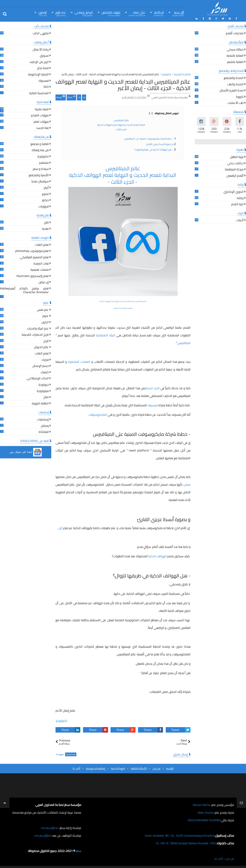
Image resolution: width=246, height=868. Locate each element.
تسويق (44, 56)
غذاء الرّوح (60, 13)
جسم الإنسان (41, 366)
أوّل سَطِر (178, 13)
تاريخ (46, 341)
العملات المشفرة (79, 361)
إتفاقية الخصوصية (95, 768)
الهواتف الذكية (157, 556)
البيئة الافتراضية (106, 335)
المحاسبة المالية (39, 93)
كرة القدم (237, 204)
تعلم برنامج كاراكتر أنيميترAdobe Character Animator (24, 290)
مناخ (46, 397)
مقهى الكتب (41, 33)
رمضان (45, 426)
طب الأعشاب (235, 103)
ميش (187, 484)
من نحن (156, 768)
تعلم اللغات (42, 245)
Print (71, 97)
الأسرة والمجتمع (39, 175)
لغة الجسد (42, 128)
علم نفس (43, 310)
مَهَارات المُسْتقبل (111, 13)
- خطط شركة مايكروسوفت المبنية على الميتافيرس (148, 138)
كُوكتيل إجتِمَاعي (84, 13)
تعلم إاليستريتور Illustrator (33, 276)
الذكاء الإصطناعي (38, 378)
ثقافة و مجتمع (40, 144)
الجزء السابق (153, 388)
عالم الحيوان (41, 347)
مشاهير (44, 163)
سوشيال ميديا (40, 181)
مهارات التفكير (40, 115)
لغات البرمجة (41, 263)
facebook (71, 754)
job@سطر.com (42, 835)
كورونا (240, 97)
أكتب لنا (76, 768)
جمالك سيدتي (235, 49)
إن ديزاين (44, 282)
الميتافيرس (184, 342)
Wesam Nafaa (201, 804)
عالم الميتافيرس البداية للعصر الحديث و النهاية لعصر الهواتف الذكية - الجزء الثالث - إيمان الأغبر (123, 84)
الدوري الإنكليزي (233, 192)
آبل (61, 527)
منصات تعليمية (40, 270)
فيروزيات (44, 206)
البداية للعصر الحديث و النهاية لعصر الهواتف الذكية (121, 124)
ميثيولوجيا (43, 391)
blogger (60, 754)
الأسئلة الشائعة (139, 768)
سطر (78, 851)
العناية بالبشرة (235, 56)
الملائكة (44, 432)
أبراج (46, 188)
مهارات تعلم (41, 122)
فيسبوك (153, 405)
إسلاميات (43, 419)
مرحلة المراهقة (234, 169)
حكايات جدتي (235, 163)
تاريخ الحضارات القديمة (35, 335)
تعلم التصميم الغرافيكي (34, 257)
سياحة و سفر (41, 169)
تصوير (45, 194)
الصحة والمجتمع (234, 78)
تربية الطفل (237, 157)
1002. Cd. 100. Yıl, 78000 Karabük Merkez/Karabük (183, 843)
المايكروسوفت (98, 414)
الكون (45, 322)
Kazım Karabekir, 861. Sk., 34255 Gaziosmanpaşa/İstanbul (176, 835)
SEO (46, 87)
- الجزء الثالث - (121, 129)
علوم (46, 316)
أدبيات (240, 220)
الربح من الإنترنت (39, 62)
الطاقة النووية (40, 403)
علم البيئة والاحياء (38, 328)
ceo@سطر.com (49, 827)
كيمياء (45, 372)
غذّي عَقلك (137, 13)
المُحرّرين (42, 13)
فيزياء (45, 360)
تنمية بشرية (42, 109)
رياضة (240, 198)
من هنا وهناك (40, 150)
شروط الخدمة (118, 768)
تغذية (45, 229)
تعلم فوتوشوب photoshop (32, 251)
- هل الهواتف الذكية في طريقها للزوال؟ (154, 149)
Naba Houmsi (205, 812)
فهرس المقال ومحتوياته (164, 113)
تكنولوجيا (61, 720)
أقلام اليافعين (235, 176)
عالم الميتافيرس (121, 120)
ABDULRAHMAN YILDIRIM (202, 820)
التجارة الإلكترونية (38, 74)
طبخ (46, 222)
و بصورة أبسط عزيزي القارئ (159, 144)
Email (61, 97)
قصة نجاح (43, 68)
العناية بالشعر (235, 62)
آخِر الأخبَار (159, 13)
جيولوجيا (44, 385)
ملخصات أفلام (235, 33)
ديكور (45, 200)
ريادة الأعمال (41, 49)
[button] (26, 452)
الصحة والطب (235, 84)
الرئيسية (170, 768)
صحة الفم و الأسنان (231, 90)
